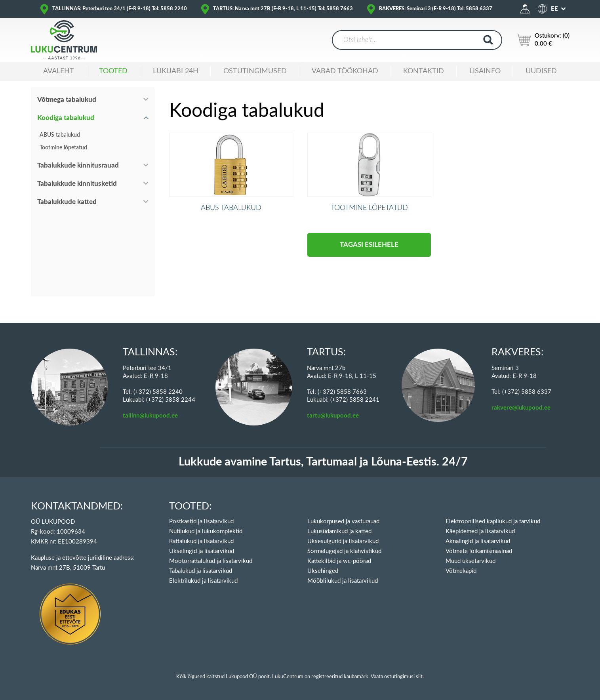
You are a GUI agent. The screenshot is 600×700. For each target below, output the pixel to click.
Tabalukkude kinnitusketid (77, 184)
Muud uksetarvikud (470, 561)
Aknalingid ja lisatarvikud (478, 541)
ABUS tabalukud (60, 135)
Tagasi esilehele (369, 255)
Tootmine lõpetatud (63, 148)
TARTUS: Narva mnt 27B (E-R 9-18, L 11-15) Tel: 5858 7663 (283, 9)
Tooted (113, 71)
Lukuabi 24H (176, 71)
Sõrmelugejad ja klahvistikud (344, 551)
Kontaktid (424, 71)
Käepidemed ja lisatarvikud (480, 531)
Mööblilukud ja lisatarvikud (343, 581)
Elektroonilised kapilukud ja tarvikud (493, 522)
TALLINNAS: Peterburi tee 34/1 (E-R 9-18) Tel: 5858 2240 (120, 9)
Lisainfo (485, 71)
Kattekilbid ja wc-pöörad (339, 561)
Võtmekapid (461, 571)
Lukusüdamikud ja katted (339, 531)
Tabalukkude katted (67, 202)
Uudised (541, 71)
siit (419, 677)
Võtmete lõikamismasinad (479, 551)
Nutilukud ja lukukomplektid (206, 531)
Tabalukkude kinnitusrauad (78, 165)
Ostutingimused (255, 71)
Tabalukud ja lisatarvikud (201, 571)
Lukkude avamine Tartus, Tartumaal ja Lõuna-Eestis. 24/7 (323, 462)
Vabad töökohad (345, 71)
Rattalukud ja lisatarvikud (201, 541)
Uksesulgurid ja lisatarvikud (343, 541)
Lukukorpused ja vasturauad (343, 522)
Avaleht (59, 71)
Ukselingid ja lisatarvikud (202, 551)
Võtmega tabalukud (67, 100)
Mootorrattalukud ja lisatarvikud (211, 561)
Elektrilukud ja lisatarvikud (203, 581)
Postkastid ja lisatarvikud (201, 522)
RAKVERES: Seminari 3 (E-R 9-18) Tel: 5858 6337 (436, 9)
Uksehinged (323, 571)
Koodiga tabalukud (66, 118)
